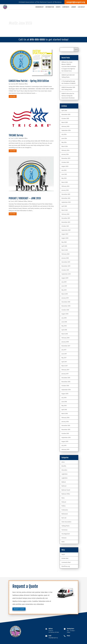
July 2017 (64, 350)
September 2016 (66, 390)
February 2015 (65, 450)
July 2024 (64, 134)
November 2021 (66, 222)
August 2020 (65, 238)
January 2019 (65, 298)
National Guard (66, 490)
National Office (23, 84)
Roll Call (64, 518)
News (63, 498)
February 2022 (65, 214)
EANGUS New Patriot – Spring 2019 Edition (29, 81)
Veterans (64, 538)
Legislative (65, 474)
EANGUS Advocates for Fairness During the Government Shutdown (68, 96)
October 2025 (65, 118)
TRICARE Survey (16, 135)
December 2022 (66, 194)
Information (50, 7)
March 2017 (65, 366)
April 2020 (64, 246)
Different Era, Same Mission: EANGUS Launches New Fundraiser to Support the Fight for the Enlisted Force (69, 67)
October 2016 (65, 386)
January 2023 (65, 190)
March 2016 (65, 414)
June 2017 (64, 354)
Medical (64, 482)
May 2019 (64, 290)
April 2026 (64, 111)
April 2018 (64, 330)
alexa (63, 462)
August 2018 (65, 314)
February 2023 (65, 186)
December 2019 (66, 262)
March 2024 (65, 146)
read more (13, 96)
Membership (39, 7)
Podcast (30, 201)
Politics (64, 506)
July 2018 (64, 318)
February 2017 (65, 370)
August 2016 (65, 394)
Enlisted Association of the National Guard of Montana (40, 2)
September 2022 (66, 202)
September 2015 (66, 438)
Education (64, 470)
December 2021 (66, 218)
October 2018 (65, 310)
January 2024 (65, 154)
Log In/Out (81, 7)
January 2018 (65, 342)
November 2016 (66, 382)
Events (58, 7)
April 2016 (64, 410)
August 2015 (65, 441)
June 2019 (64, 286)
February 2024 (65, 150)
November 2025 (66, 114)
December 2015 (66, 426)
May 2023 (64, 178)
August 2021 (65, 234)
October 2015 (65, 434)
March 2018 (65, 334)
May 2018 (64, 326)
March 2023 (65, 182)
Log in (63, 554)
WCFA (63, 542)
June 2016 (64, 402)
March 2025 (65, 122)
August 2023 (65, 166)
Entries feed (65, 558)
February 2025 (65, 126)
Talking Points (65, 526)
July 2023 (64, 170)
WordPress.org (66, 566)
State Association (66, 522)
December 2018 (66, 302)
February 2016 (65, 418)
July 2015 (64, 446)
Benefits (64, 466)
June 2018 (64, 322)
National (64, 486)
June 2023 (64, 174)
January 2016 (65, 422)
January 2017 (65, 374)
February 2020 (65, 254)
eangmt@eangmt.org (76, 2)
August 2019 (65, 278)
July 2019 (64, 282)
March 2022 (65, 210)
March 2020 (65, 250)
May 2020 (64, 242)
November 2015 (66, 430)
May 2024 (64, 142)
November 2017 (66, 346)
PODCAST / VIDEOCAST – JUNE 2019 (25, 198)
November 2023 (66, 158)
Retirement (65, 514)
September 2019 (66, 274)
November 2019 (66, 266)
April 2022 (64, 206)
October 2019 (65, 270)
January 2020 (65, 258)
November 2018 (66, 306)
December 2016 (66, 378)
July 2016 (64, 398)
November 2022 (66, 198)
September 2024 (66, 130)
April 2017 (64, 362)
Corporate (66, 7)
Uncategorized (66, 534)
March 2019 (65, 294)
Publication (65, 510)
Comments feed (66, 562)
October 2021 (65, 226)
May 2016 (64, 406)
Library (74, 7)
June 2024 (64, 138)
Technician (65, 530)
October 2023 (65, 162)
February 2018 (65, 338)
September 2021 (66, 230)
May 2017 (64, 358)
